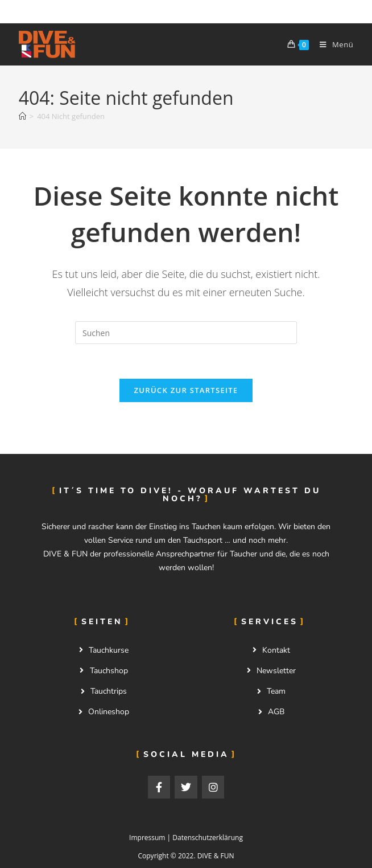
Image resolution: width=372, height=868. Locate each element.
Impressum (147, 838)
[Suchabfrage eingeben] (186, 333)
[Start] (22, 116)
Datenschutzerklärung (208, 838)
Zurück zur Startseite (186, 390)
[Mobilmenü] (332, 44)
